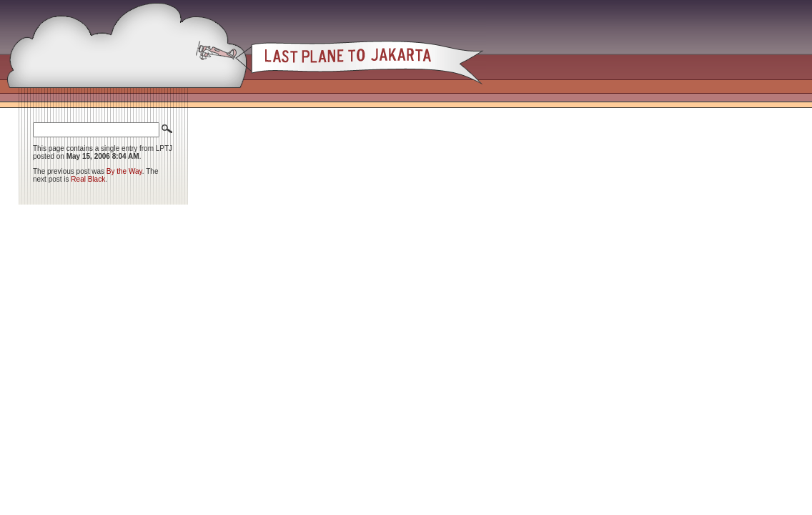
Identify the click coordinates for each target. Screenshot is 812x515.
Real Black (88, 179)
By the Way (124, 171)
